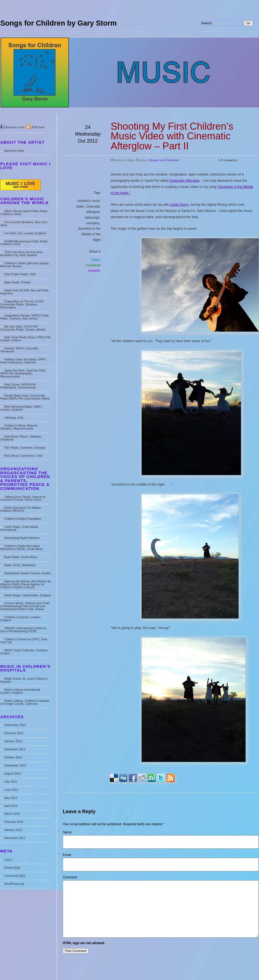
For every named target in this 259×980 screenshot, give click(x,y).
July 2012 (11, 782)
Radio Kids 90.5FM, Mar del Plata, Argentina (25, 292)
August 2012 (13, 773)
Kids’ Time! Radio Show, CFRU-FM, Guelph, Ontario (26, 339)
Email (67, 855)
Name (67, 832)
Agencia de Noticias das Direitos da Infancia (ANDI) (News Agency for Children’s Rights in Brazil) (26, 584)
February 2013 (14, 733)
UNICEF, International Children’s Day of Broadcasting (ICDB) (23, 630)
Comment (70, 877)
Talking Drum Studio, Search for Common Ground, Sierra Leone (23, 498)
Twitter (96, 260)
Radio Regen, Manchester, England (28, 595)
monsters (93, 223)
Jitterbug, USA (14, 418)
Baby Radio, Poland (17, 282)
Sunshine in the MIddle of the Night (89, 234)
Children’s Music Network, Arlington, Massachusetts (19, 427)
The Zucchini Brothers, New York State (24, 224)
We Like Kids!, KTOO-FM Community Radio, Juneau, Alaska (23, 328)
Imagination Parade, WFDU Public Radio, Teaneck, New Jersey (25, 317)
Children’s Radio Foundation (23, 519)
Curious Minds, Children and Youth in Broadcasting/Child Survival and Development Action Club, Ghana (25, 606)
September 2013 (15, 725)
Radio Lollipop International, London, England (21, 691)
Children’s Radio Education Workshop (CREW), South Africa (22, 547)
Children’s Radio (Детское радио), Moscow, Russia (25, 265)
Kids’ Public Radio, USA (20, 274)
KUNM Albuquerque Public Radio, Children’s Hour (24, 243)
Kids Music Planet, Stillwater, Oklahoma (21, 438)
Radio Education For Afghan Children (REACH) (21, 509)
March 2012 (12, 814)
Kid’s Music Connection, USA (23, 456)
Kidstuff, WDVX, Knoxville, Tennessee (20, 350)
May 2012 (11, 798)
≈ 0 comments (228, 160)
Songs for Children (164, 160)
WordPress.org (14, 884)
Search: (200, 0)
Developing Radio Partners (22, 538)
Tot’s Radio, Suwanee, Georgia (25, 448)
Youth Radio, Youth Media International (19, 528)
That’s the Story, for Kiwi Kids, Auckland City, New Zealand (22, 254)
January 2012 (13, 830)
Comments (15, 876)
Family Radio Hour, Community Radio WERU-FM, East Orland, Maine (25, 397)
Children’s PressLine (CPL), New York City (24, 641)
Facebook (93, 265)
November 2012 (15, 749)
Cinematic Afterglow (184, 180)
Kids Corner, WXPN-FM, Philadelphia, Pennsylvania (18, 386)
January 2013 (13, 741)
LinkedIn (94, 271)
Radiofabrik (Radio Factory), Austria (28, 573)
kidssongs (92, 218)
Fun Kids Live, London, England (25, 233)
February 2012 (14, 822)
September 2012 (15, 765)
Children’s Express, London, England (21, 619)
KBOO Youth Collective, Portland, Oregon (24, 652)
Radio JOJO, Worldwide (20, 565)
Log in (8, 859)
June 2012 (11, 790)
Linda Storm (179, 204)
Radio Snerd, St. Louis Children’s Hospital (24, 680)
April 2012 (11, 806)
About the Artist (14, 151)
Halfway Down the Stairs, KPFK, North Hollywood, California (23, 361)
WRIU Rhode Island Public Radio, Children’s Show (24, 213)
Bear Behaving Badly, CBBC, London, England (21, 408)
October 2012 (13, 757)
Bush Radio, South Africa (21, 557)
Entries (12, 868)
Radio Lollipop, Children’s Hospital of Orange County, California (25, 702)
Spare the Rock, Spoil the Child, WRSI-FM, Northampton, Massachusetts (23, 373)
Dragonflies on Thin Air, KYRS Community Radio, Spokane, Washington (22, 304)
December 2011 (15, 838)
